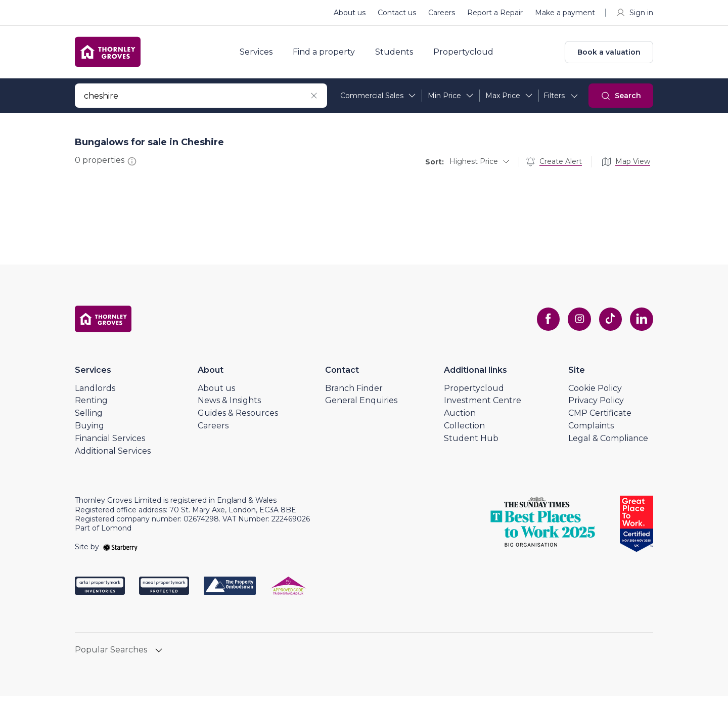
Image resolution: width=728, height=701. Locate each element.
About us (350, 13)
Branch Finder (354, 393)
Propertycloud (469, 55)
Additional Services (113, 456)
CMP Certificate (600, 418)
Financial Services (110, 443)
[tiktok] (609, 324)
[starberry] (120, 552)
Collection (464, 431)
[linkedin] (641, 324)
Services (262, 55)
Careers (442, 13)
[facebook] (544, 324)
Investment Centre (483, 405)
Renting (91, 405)
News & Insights (229, 405)
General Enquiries (361, 405)
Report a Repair (495, 13)
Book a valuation (609, 55)
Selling (89, 418)
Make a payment (565, 13)
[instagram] (576, 324)
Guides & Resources (238, 418)
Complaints (591, 431)
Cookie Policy (595, 393)
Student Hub (471, 443)
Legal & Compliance (608, 443)
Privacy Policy (596, 405)
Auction (460, 418)
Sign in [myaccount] (634, 13)
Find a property (329, 55)
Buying (89, 431)
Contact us (397, 13)
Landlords (95, 393)
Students (400, 55)
